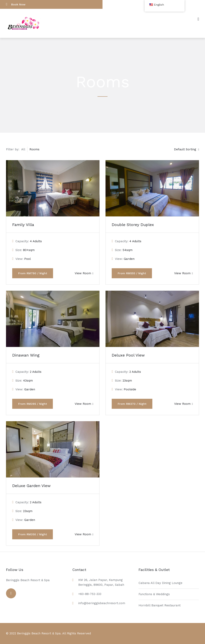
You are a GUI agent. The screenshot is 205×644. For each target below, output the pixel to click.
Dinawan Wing (26, 355)
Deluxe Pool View (128, 355)
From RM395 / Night (33, 404)
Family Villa (23, 225)
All (23, 149)
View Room (84, 273)
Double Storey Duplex (133, 225)
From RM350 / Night (33, 534)
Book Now (16, 4)
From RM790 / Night (33, 273)
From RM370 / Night (132, 404)
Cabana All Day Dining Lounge (160, 583)
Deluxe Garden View (31, 486)
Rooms (34, 149)
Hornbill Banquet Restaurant (160, 605)
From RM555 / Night (132, 273)
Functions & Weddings (154, 594)
